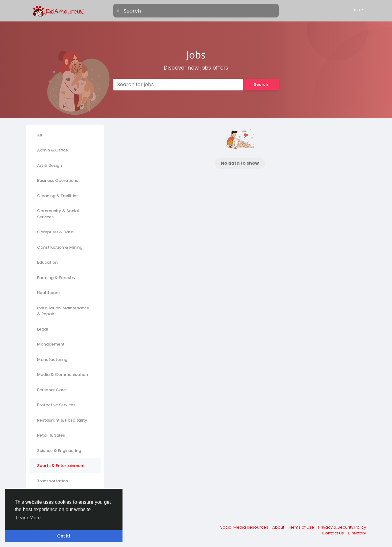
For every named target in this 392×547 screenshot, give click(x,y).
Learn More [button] (28, 518)
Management (51, 344)
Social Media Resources (245, 527)
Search (261, 84)
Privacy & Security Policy (342, 527)
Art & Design (49, 165)
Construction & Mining (60, 247)
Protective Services (56, 405)
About (279, 527)
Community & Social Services (58, 214)
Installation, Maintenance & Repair (63, 311)
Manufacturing (52, 360)
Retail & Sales (51, 435)
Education (47, 262)
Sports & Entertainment (61, 466)
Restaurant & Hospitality (62, 420)
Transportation (53, 481)
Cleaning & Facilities (58, 196)
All (40, 135)
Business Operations (58, 180)
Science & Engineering (59, 451)
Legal (43, 329)
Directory (357, 533)
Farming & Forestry (56, 278)
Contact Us (334, 533)
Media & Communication (62, 375)
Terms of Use (302, 527)
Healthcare (48, 293)
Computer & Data (55, 232)
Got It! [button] (64, 536)
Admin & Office (53, 150)
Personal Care (51, 390)
